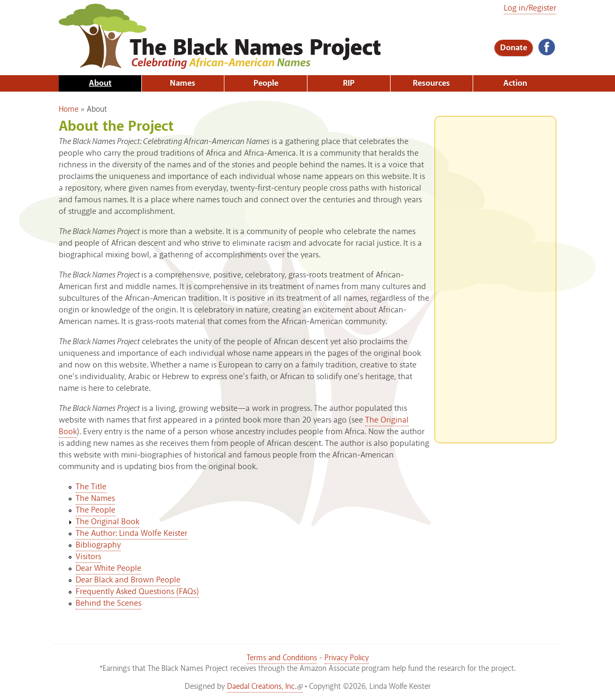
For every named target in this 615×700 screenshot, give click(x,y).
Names (183, 83)
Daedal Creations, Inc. (265, 687)
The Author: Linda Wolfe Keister (132, 533)
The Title (91, 487)
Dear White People (108, 568)
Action (515, 83)
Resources (431, 83)
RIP (349, 83)
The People (96, 510)
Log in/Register (530, 8)
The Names (95, 499)
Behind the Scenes (108, 603)
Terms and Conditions (282, 658)
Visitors (88, 557)
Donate (514, 48)
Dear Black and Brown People (128, 580)
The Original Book (107, 522)
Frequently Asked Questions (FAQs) (137, 592)
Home (69, 110)
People (266, 83)
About (100, 83)
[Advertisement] (495, 275)
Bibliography (98, 545)
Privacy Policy (347, 658)
